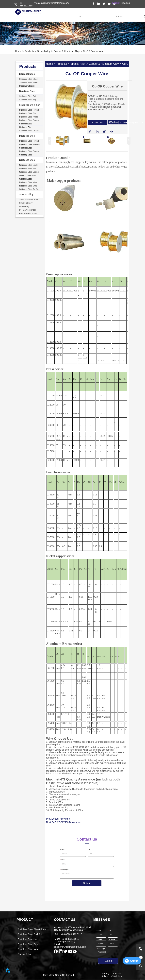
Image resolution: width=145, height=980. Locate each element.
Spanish (126, 3)
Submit (87, 883)
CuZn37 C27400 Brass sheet (67, 822)
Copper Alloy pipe (61, 819)
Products (29, 51)
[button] (80, 17)
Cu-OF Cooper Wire (93, 51)
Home (18, 51)
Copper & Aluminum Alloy (67, 51)
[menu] (80, 17)
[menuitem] (80, 17)
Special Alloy (44, 51)
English (116, 3)
